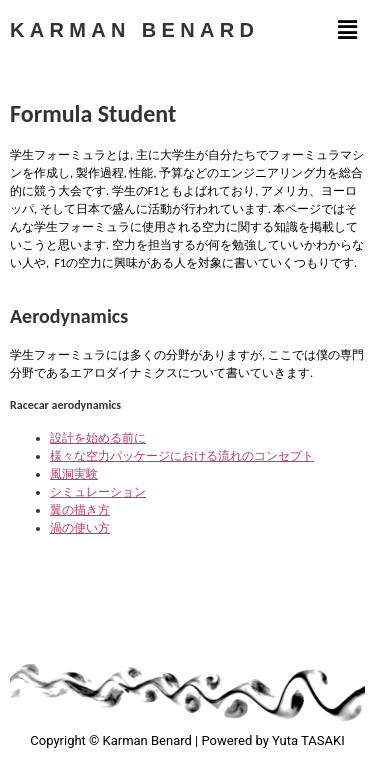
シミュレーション (98, 492)
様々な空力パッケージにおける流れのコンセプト (182, 456)
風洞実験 (74, 474)
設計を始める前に (98, 438)
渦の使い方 (80, 528)
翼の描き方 (80, 510)
